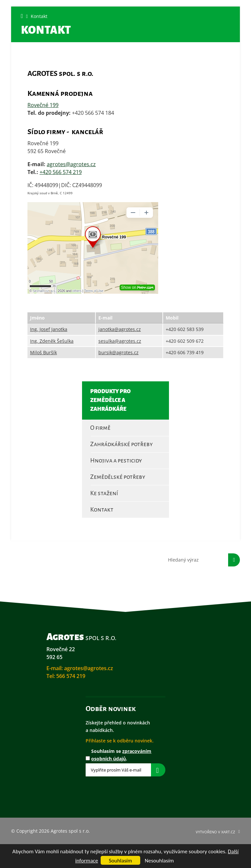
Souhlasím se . (121, 755)
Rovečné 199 (43, 105)
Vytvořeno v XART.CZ (215, 832)
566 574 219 (71, 676)
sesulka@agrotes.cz (120, 341)
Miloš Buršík (43, 352)
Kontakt (102, 510)
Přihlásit (158, 770)
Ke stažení (104, 493)
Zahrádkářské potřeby (121, 444)
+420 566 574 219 (61, 172)
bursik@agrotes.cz (118, 352)
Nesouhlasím (159, 861)
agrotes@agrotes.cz (71, 164)
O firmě (100, 428)
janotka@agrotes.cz (120, 329)
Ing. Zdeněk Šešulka (52, 341)
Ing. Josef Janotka (49, 329)
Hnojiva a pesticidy (116, 460)
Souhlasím (120, 861)
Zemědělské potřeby (118, 477)
